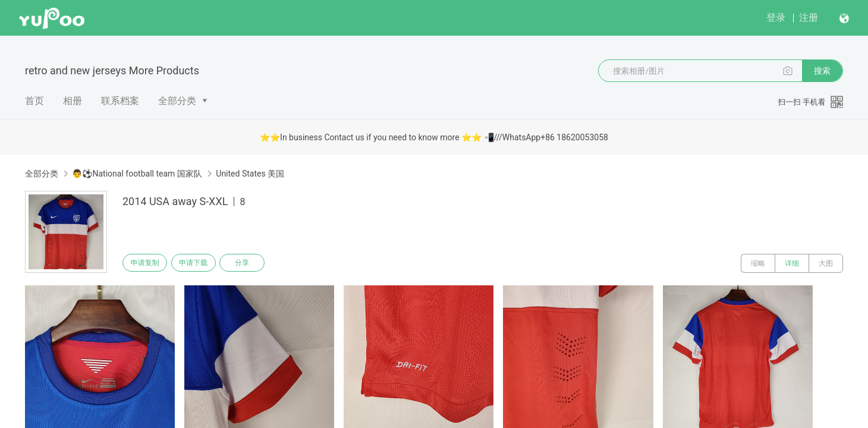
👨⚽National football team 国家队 (137, 174)
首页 (34, 101)
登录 (776, 18)
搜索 (822, 71)
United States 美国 (250, 174)
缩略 (758, 263)
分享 (254, 263)
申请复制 (147, 263)
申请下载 (201, 263)
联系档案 (120, 101)
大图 (826, 263)
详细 (792, 263)
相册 (73, 101)
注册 (809, 18)
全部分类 (177, 101)
